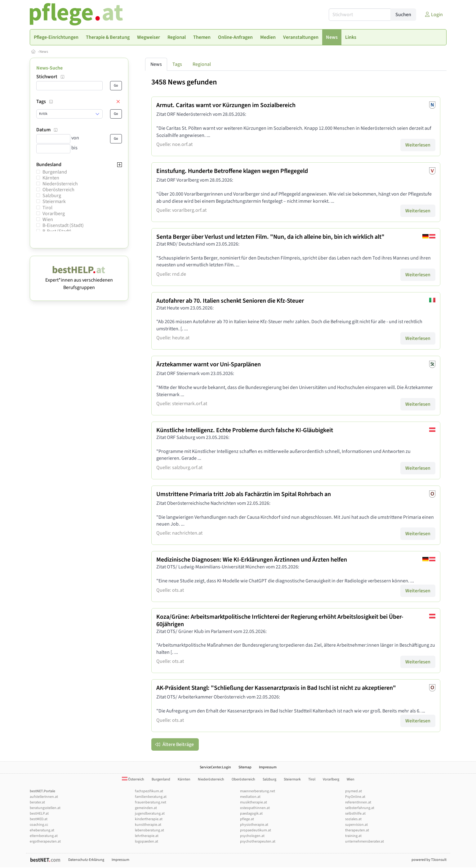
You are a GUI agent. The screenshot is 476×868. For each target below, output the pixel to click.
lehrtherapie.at (147, 836)
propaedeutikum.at (256, 830)
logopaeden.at (147, 841)
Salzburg (52, 196)
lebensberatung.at (149, 830)
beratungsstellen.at (45, 808)
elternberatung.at (44, 836)
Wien (48, 219)
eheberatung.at (42, 830)
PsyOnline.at (355, 797)
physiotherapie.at (254, 825)
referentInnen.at (358, 802)
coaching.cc (39, 825)
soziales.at (353, 819)
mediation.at (250, 797)
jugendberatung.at (150, 814)
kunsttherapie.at (148, 825)
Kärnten (51, 178)
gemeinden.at (146, 808)
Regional (202, 64)
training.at (353, 836)
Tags (177, 64)
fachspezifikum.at (149, 791)
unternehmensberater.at (365, 841)
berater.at (37, 802)
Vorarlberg (54, 214)
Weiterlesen (418, 145)
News (44, 52)
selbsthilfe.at (355, 814)
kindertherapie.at (149, 819)
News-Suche (49, 68)
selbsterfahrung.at (360, 808)
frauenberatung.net (151, 802)
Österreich (133, 779)
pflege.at (247, 819)
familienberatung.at (151, 797)
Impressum (268, 767)
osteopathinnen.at (255, 808)
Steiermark (54, 201)
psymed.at (354, 791)
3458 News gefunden (184, 82)
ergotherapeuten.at (45, 841)
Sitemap (245, 767)
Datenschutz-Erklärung (86, 860)
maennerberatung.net (258, 791)
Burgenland (55, 172)
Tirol (47, 208)
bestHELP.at (39, 814)
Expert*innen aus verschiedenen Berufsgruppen (79, 280)
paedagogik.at (251, 814)
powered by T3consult (429, 860)
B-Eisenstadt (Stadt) (63, 225)
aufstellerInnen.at (44, 797)
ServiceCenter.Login (215, 767)
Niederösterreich (60, 184)
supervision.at (356, 825)
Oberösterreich (58, 190)
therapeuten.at (357, 830)
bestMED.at (39, 819)
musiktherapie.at (254, 802)
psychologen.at (252, 836)
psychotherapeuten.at (258, 841)
